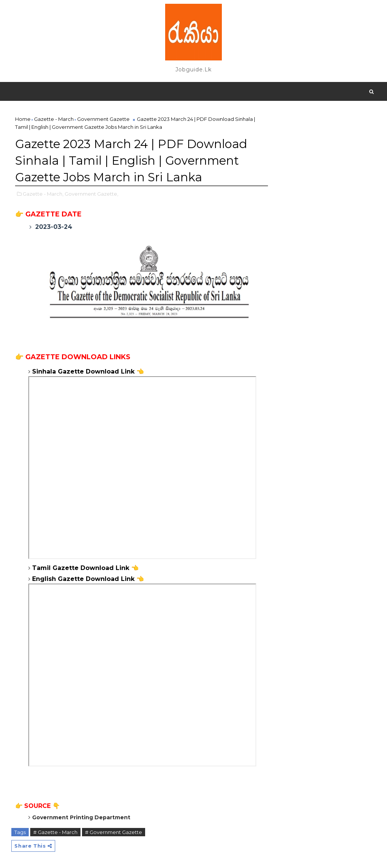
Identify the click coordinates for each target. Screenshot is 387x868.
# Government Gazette (114, 826)
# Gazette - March (55, 826)
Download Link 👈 (109, 561)
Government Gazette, (91, 190)
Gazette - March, (43, 190)
